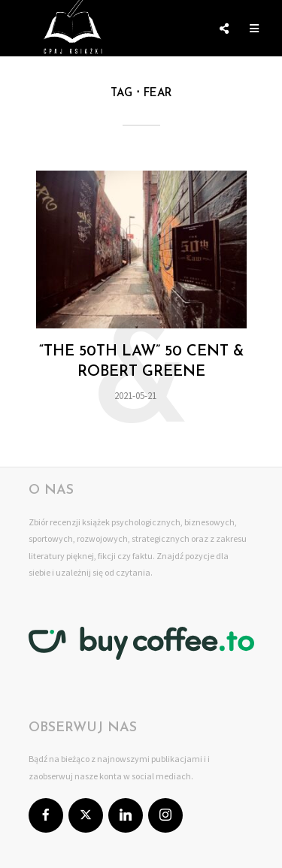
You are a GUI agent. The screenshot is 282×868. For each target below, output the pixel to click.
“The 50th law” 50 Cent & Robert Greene (141, 362)
